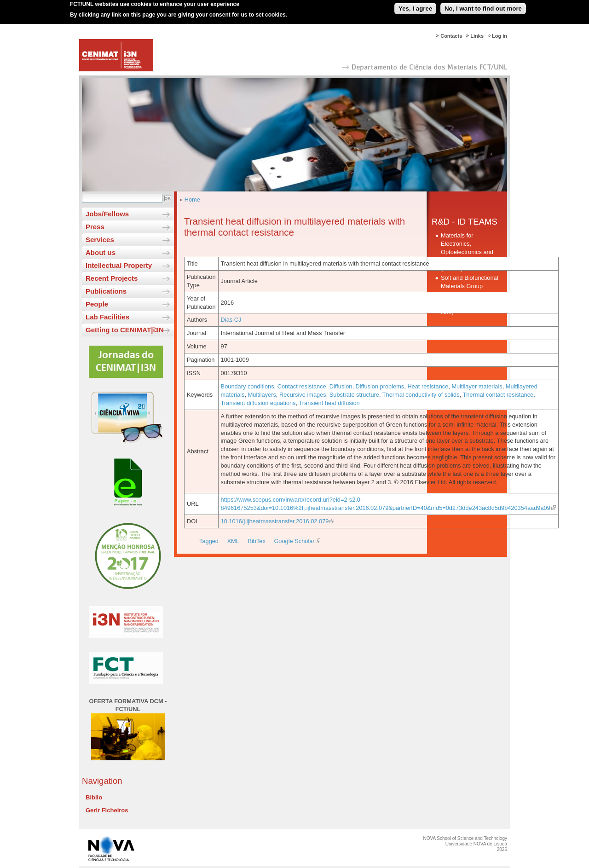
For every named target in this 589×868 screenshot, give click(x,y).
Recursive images (303, 395)
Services (100, 240)
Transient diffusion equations (258, 403)
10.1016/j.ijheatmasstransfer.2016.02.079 (275, 521)
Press (95, 227)
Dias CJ (231, 320)
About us (101, 252)
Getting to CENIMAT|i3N (125, 330)
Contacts (451, 36)
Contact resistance (302, 386)
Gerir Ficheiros (107, 810)
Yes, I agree (415, 6)
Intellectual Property (119, 265)
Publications (106, 291)
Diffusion (341, 386)
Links (477, 36)
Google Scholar (294, 541)
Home (192, 200)
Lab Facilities (107, 317)
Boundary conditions (248, 386)
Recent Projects (112, 278)
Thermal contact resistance (498, 395)
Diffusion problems (380, 386)
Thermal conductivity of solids (421, 395)
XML (233, 541)
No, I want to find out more (483, 6)
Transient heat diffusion (329, 403)
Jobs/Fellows (107, 214)
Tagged (209, 541)
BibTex (256, 541)
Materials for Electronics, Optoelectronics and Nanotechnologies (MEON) (467, 252)
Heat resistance (428, 386)
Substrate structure (354, 395)
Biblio (94, 797)
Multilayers (262, 395)
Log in (499, 36)
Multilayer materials (477, 386)
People (97, 304)
